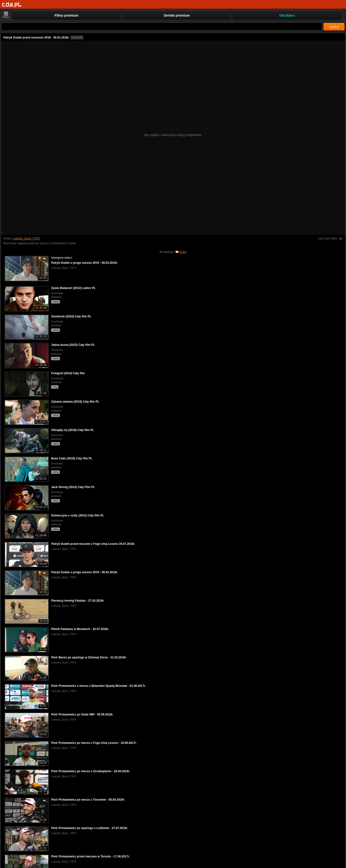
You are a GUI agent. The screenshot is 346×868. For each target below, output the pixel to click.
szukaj (334, 27)
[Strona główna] (12, 5)
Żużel (183, 252)
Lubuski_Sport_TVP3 (26, 238)
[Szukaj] (162, 27)
